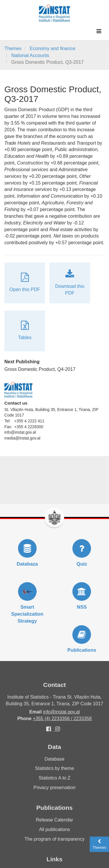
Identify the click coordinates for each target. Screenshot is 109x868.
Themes (13, 48)
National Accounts (30, 55)
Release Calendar (54, 820)
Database (54, 759)
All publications (54, 829)
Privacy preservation (54, 788)
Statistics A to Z (54, 778)
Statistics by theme (54, 768)
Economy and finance (52, 48)
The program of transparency (54, 839)
